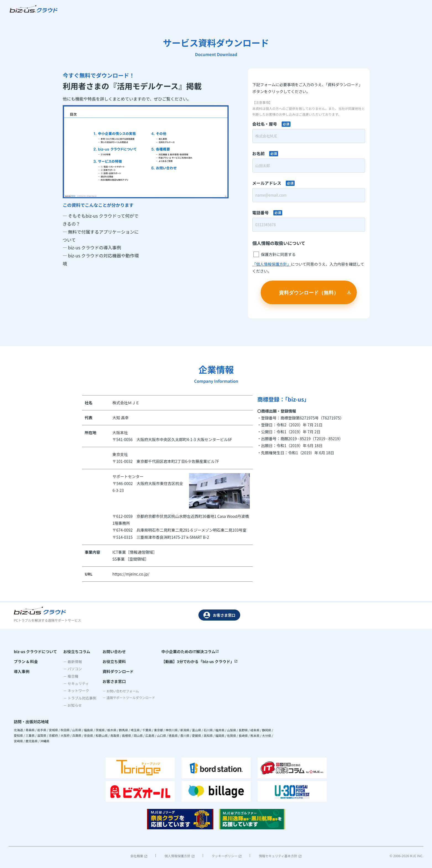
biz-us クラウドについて (35, 651)
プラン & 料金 (26, 662)
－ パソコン (71, 669)
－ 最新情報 (71, 662)
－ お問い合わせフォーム (119, 692)
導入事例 (22, 672)
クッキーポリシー (226, 856)
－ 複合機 (69, 676)
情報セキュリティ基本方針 (280, 856)
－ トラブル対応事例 (78, 698)
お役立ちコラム (75, 651)
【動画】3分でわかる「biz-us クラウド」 (200, 662)
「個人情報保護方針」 (272, 265)
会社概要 (139, 856)
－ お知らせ (71, 705)
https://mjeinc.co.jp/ (131, 574)
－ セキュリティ (74, 683)
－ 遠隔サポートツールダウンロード (128, 700)
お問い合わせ (111, 651)
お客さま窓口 (219, 615)
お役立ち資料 (111, 662)
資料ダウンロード (114, 672)
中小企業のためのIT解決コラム (190, 651)
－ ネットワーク (74, 691)
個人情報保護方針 (179, 856)
